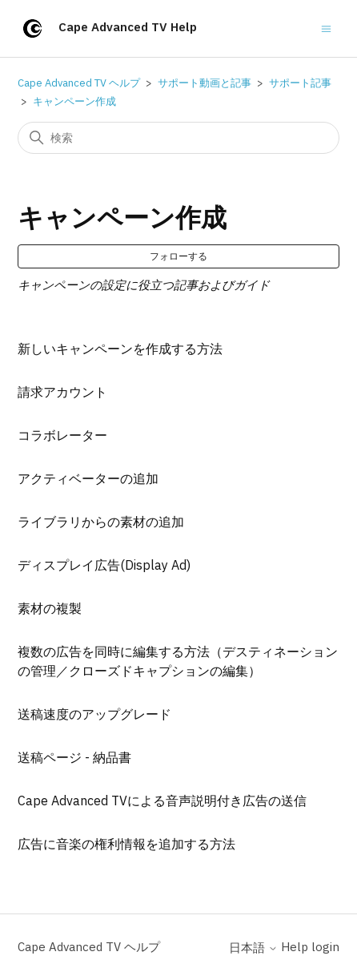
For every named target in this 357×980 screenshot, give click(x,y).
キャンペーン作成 (74, 101)
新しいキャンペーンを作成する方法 (120, 349)
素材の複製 (50, 608)
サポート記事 (300, 83)
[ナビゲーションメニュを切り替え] (326, 28)
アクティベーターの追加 (88, 478)
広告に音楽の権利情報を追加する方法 (126, 844)
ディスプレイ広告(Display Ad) (104, 565)
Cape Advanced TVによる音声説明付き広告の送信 (162, 801)
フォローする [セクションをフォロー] (178, 256)
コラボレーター (62, 435)
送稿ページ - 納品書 (74, 757)
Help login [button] (310, 947)
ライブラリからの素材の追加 (101, 522)
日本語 (253, 948)
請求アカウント (62, 392)
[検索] (178, 138)
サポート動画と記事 (205, 83)
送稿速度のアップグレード (94, 714)
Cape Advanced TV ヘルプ (79, 83)
